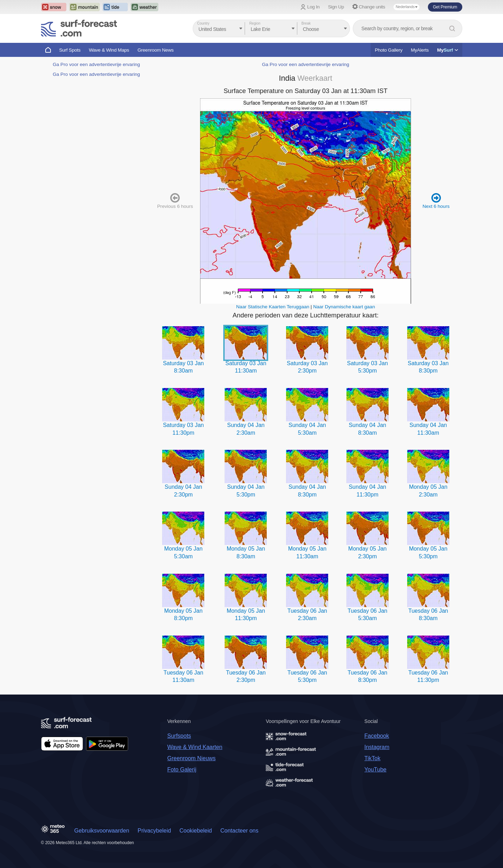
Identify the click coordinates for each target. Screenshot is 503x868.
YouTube (375, 770)
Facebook (377, 736)
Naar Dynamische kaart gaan (344, 307)
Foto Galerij (182, 770)
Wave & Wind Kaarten (195, 747)
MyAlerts (420, 50)
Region (255, 23)
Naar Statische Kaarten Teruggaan (273, 307)
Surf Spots (70, 50)
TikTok (372, 758)
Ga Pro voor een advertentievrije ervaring (96, 64)
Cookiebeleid (196, 831)
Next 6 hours (436, 201)
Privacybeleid (154, 831)
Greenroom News (156, 50)
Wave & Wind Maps (109, 50)
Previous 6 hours (175, 201)
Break (306, 23)
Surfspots (179, 736)
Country (203, 23)
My (447, 50)
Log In (313, 7)
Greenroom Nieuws (192, 758)
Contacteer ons (240, 831)
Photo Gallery (389, 50)
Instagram (377, 747)
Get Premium (445, 7)
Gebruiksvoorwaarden (102, 831)
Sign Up (336, 7)
